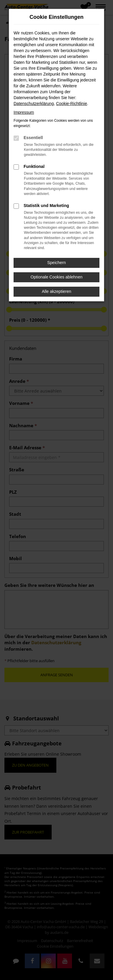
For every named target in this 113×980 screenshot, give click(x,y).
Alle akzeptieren (57, 291)
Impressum (24, 112)
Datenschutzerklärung (34, 103)
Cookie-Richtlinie (72, 103)
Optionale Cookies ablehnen (57, 277)
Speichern (56, 263)
